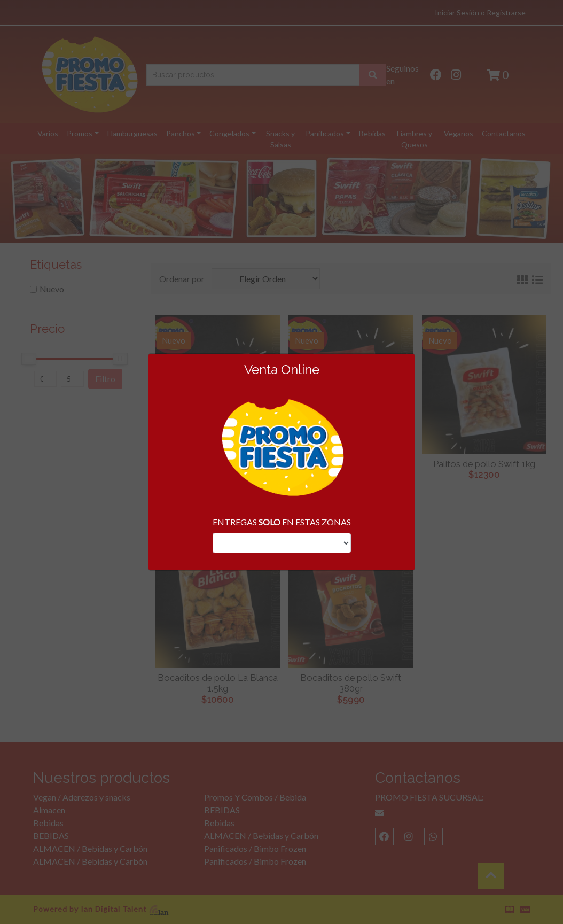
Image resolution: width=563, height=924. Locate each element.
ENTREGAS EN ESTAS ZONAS (282, 522)
